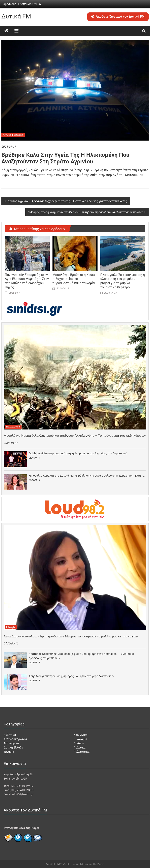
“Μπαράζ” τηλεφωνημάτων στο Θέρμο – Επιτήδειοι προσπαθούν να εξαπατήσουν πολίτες (86, 212)
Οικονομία (80, 739)
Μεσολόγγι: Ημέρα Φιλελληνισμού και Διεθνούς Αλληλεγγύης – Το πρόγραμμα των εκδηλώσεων (75, 436)
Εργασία (9, 752)
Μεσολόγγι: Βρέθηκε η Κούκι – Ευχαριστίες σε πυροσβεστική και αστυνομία (74, 279)
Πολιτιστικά (13, 427)
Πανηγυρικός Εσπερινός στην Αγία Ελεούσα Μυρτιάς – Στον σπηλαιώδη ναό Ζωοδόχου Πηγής (27, 281)
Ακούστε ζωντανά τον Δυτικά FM (118, 17)
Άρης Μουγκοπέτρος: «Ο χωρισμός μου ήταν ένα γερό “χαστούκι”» (71, 676)
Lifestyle (11, 627)
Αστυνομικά (11, 743)
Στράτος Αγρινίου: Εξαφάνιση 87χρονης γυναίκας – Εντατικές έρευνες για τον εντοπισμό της (67, 201)
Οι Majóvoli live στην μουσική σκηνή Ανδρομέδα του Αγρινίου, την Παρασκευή (78, 453)
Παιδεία (79, 743)
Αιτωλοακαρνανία (13, 135)
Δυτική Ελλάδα (13, 747)
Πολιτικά (80, 747)
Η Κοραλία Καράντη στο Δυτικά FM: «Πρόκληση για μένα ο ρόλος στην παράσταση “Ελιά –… (87, 476)
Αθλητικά (10, 735)
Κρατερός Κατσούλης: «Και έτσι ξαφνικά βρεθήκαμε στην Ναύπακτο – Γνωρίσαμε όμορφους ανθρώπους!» (81, 656)
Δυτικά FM (16, 16)
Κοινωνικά (81, 735)
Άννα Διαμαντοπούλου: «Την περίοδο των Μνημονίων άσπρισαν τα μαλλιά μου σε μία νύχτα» (71, 636)
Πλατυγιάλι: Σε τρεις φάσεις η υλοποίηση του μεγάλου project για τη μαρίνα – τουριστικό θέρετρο (123, 281)
